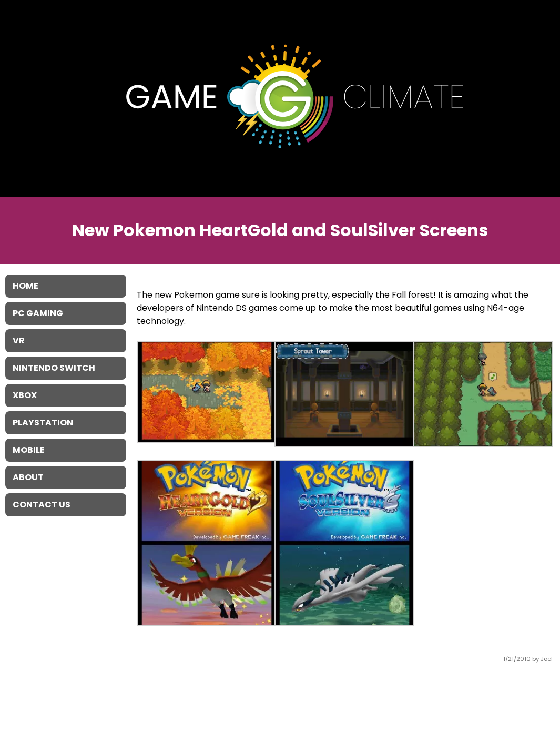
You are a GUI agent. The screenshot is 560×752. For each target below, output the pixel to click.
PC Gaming (38, 313)
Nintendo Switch (54, 368)
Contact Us (42, 505)
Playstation (43, 423)
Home (26, 286)
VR (19, 341)
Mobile (29, 450)
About (28, 477)
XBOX (25, 395)
